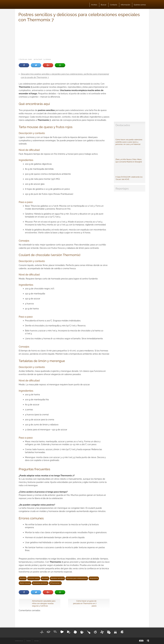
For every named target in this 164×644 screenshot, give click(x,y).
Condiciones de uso (19, 641)
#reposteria (94, 578)
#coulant (45, 578)
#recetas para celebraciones (77, 578)
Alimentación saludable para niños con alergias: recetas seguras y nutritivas (44, 603)
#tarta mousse (25, 583)
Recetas (23, 578)
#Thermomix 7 (55, 583)
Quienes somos (140, 5)
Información (125, 5)
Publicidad (29, 641)
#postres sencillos (57, 578)
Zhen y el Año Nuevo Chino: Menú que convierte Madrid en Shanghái (130, 156)
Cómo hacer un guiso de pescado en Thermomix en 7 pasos (85, 603)
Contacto (114, 5)
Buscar (104, 5)
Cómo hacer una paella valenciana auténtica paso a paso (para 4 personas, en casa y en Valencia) (130, 137)
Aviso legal (36, 641)
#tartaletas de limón (40, 583)
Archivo (94, 5)
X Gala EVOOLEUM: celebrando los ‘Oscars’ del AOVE (130, 173)
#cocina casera (34, 578)
